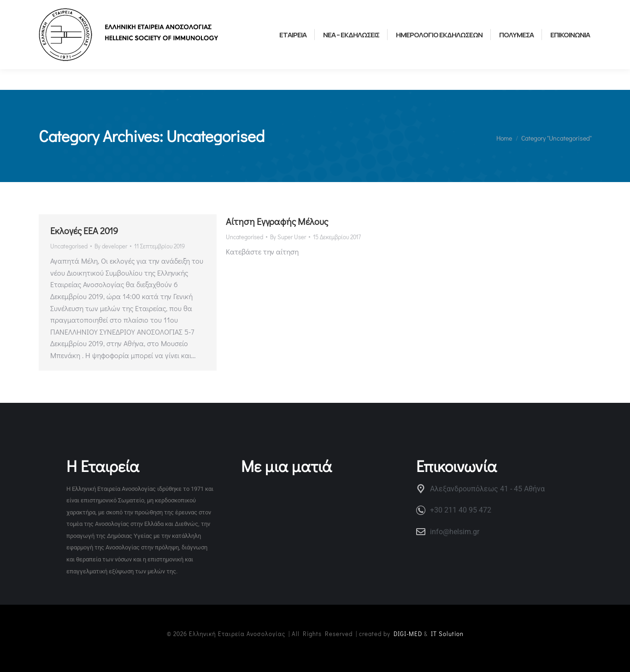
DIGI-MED (408, 634)
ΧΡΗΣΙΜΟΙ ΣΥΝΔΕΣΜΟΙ (73, 10)
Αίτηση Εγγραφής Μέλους (277, 221)
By (111, 246)
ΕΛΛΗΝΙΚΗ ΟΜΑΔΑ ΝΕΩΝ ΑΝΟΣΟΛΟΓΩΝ (189, 10)
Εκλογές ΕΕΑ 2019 (84, 230)
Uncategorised (69, 246)
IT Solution (447, 634)
